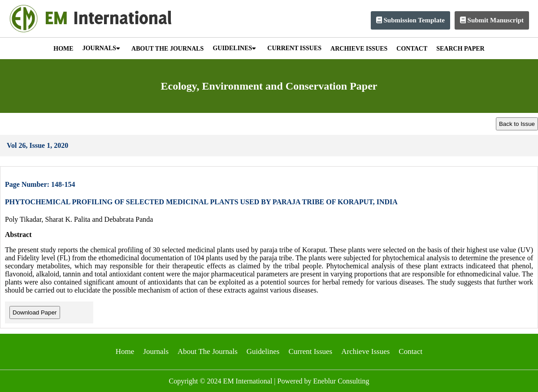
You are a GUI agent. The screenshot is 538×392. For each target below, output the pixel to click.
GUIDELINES (234, 48)
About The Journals (208, 351)
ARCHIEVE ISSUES (359, 49)
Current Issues (310, 351)
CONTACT (412, 49)
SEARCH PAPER (460, 49)
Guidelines (263, 351)
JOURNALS (101, 48)
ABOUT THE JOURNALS (167, 49)
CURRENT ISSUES (294, 48)
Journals (156, 351)
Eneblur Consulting (341, 381)
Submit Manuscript (492, 20)
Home (125, 351)
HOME (63, 49)
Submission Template (410, 20)
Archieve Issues (365, 351)
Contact (410, 351)
